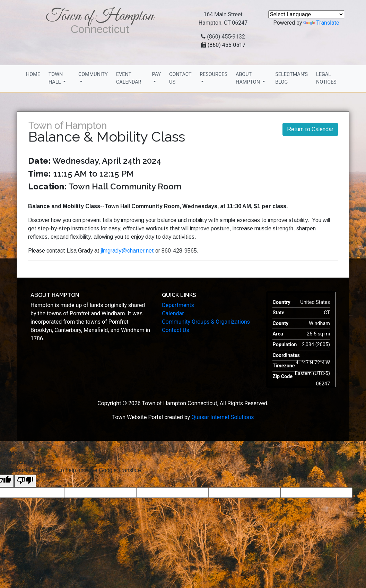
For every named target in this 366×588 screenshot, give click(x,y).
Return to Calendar (310, 129)
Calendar (173, 313)
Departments (178, 305)
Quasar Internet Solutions (223, 417)
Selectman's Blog (291, 78)
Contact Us (180, 78)
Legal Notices (326, 78)
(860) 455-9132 (226, 37)
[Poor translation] (25, 481)
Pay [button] (156, 74)
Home (33, 74)
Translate (321, 23)
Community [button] (93, 74)
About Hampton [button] (249, 78)
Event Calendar (129, 78)
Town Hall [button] (56, 78)
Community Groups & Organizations (206, 322)
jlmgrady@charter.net (128, 251)
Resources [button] (214, 74)
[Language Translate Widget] (306, 14)
